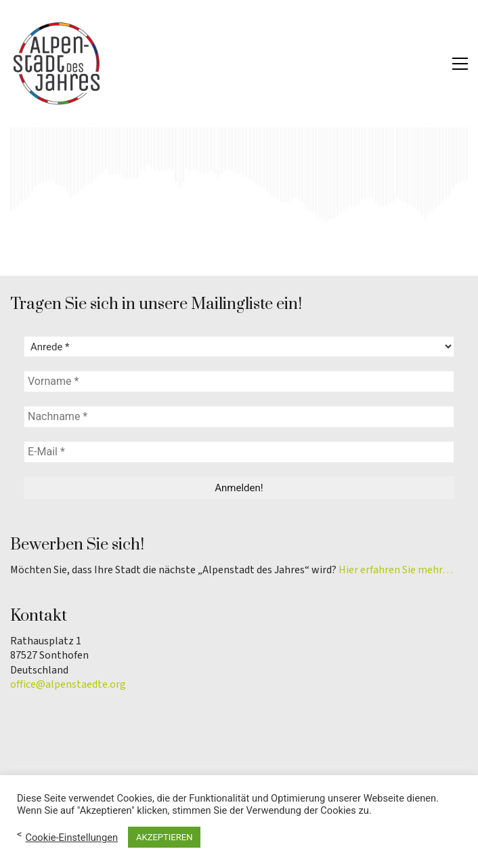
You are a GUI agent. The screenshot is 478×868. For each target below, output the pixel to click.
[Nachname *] (239, 417)
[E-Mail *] (239, 452)
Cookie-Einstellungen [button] (71, 838)
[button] (460, 64)
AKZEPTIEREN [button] (164, 837)
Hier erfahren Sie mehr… (396, 570)
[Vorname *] (239, 381)
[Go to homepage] (58, 64)
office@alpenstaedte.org (68, 685)
